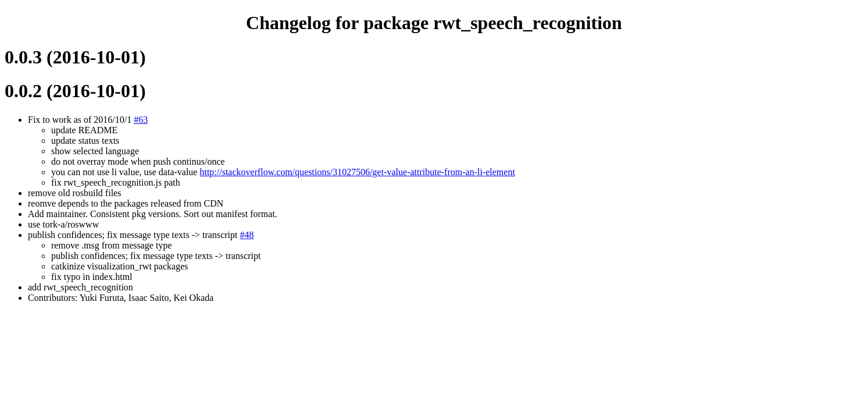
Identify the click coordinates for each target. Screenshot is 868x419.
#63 (141, 120)
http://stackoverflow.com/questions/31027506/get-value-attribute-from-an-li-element (357, 172)
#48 (247, 235)
